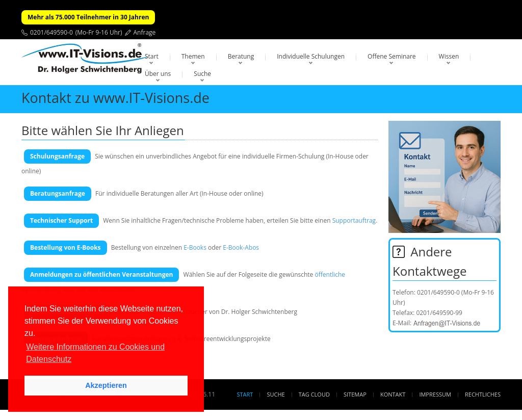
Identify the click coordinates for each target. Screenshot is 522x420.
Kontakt (393, 394)
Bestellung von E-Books (66, 247)
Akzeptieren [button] (106, 385)
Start (152, 56)
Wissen (449, 56)
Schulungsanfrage (57, 156)
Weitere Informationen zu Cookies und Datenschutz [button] (95, 353)
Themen (193, 56)
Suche (202, 74)
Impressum (435, 394)
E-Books (195, 247)
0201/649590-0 (51, 32)
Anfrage (145, 32)
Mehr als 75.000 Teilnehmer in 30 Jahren (88, 17)
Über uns (158, 74)
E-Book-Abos (241, 247)
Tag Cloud (314, 394)
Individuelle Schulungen (311, 56)
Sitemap (355, 394)
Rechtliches (483, 394)
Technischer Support (61, 220)
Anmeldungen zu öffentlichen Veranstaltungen (101, 274)
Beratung (241, 56)
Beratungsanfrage (58, 193)
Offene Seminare (392, 56)
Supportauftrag (354, 220)
